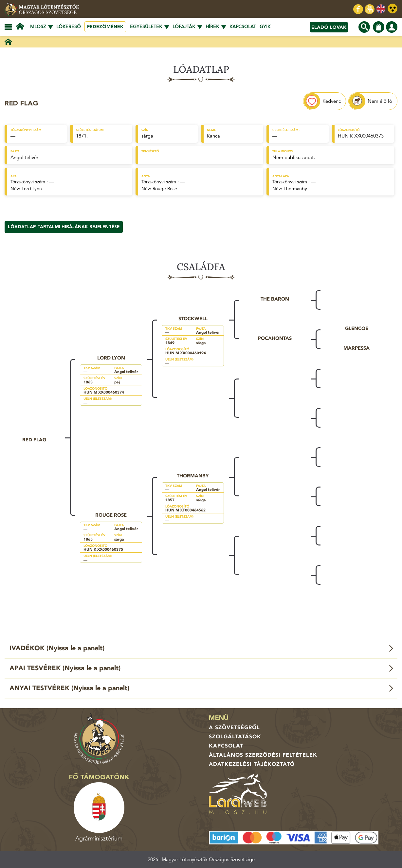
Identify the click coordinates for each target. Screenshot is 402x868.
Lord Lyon (32, 189)
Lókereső (69, 27)
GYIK (265, 27)
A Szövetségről (234, 728)
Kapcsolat (243, 27)
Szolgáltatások (235, 737)
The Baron (275, 299)
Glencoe (357, 328)
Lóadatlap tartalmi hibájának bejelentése (64, 227)
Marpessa (356, 348)
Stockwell (193, 319)
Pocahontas (275, 338)
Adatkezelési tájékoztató (252, 764)
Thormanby (295, 189)
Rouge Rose (165, 189)
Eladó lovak (329, 27)
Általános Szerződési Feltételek (263, 755)
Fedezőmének (105, 27)
